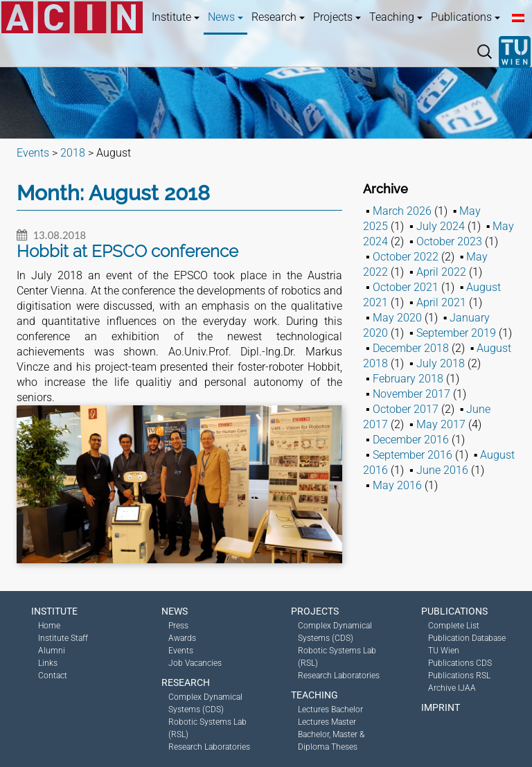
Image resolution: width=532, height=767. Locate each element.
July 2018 (441, 363)
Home (49, 626)
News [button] (225, 17)
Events (181, 651)
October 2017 (406, 409)
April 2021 (441, 302)
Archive (385, 189)
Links (48, 663)
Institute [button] (176, 17)
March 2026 (402, 211)
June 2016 (442, 470)
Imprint (441, 707)
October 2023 (449, 241)
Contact (53, 676)
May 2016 (397, 485)
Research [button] (278, 17)
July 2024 (441, 226)
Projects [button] (337, 17)
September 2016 (413, 455)
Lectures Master (327, 722)
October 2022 (406, 257)
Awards (182, 638)
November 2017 (411, 394)
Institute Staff (63, 638)
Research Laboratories (209, 747)
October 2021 (406, 287)
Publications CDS (460, 663)
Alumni (52, 651)
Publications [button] (465, 17)
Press (178, 626)
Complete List (454, 626)
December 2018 (411, 348)
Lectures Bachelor (330, 709)
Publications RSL (459, 676)
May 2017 (441, 424)
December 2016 (411, 440)
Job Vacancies (195, 663)
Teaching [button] (396, 17)
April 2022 (441, 272)
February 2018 (408, 379)
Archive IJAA (452, 688)
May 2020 (397, 318)
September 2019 (456, 333)
